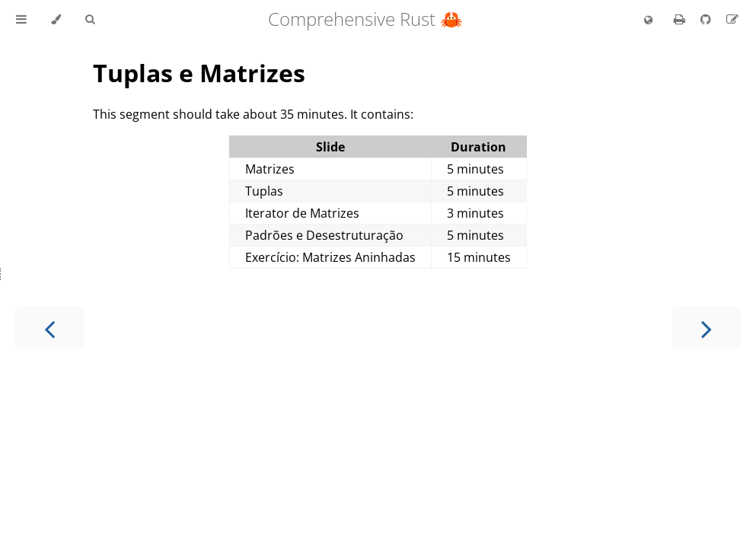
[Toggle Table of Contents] (21, 20)
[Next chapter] (707, 328)
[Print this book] (681, 19)
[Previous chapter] (49, 328)
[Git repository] (707, 19)
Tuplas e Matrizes (199, 73)
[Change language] (648, 21)
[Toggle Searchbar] (90, 20)
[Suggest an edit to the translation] (732, 19)
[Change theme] (56, 20)
